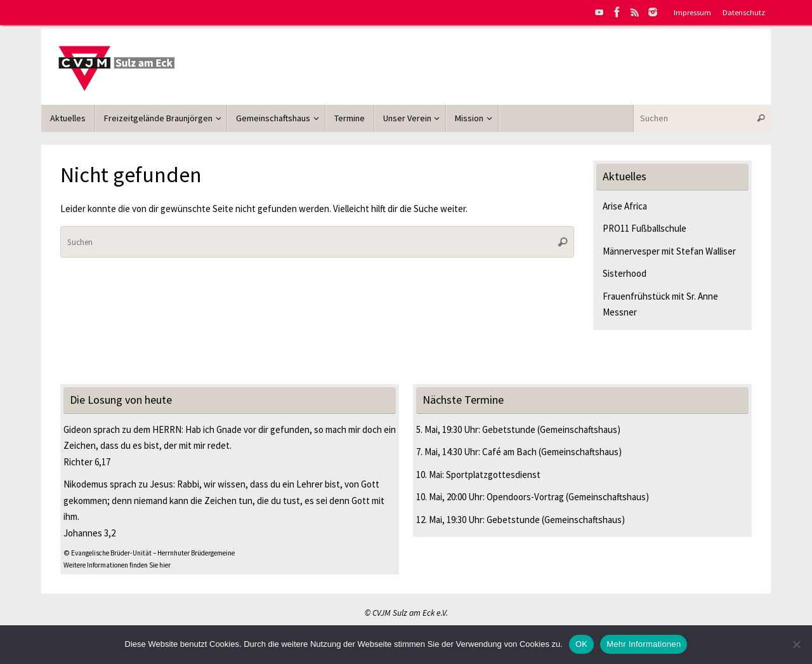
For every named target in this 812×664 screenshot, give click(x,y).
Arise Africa (625, 206)
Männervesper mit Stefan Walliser (669, 251)
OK (581, 644)
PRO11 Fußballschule (645, 228)
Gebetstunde (509, 429)
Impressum (692, 12)
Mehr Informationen (644, 644)
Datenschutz (744, 12)
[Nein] (796, 644)
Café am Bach (509, 452)
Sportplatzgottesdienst (493, 475)
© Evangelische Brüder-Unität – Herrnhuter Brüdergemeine (149, 553)
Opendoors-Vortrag (525, 497)
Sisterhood (625, 273)
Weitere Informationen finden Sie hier (117, 565)
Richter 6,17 (87, 462)
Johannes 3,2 (89, 533)
